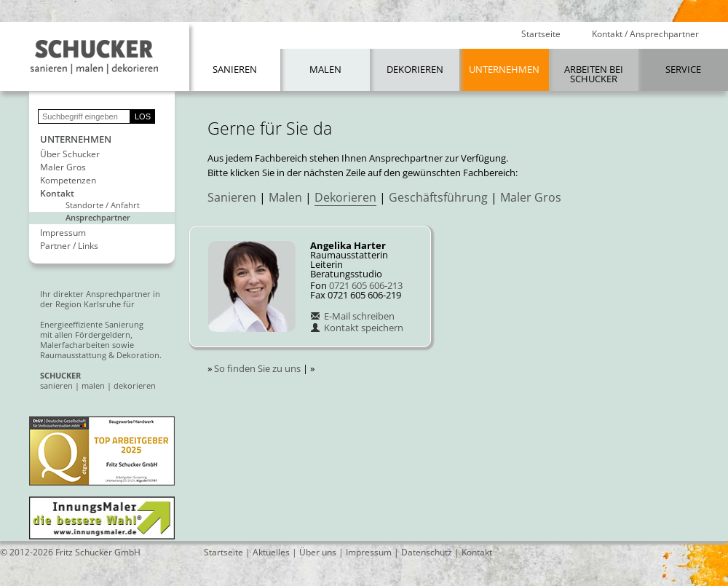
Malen (325, 69)
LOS (143, 116)
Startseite (541, 34)
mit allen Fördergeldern (85, 334)
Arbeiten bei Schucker (594, 74)
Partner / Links (69, 246)
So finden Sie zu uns (257, 368)
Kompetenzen (68, 181)
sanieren (56, 385)
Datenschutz (427, 552)
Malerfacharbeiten (75, 345)
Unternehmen (504, 69)
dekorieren (135, 385)
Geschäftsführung (438, 197)
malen (93, 385)
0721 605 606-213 (366, 285)
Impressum (63, 233)
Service (683, 69)
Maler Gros (63, 167)
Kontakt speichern (357, 328)
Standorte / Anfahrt (103, 205)
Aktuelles (271, 552)
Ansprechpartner (98, 217)
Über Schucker (70, 154)
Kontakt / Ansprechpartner (645, 34)
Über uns (318, 552)
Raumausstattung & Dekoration (100, 355)
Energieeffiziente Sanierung (92, 324)
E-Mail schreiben (352, 316)
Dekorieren (415, 69)
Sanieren (235, 69)
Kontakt (57, 194)
